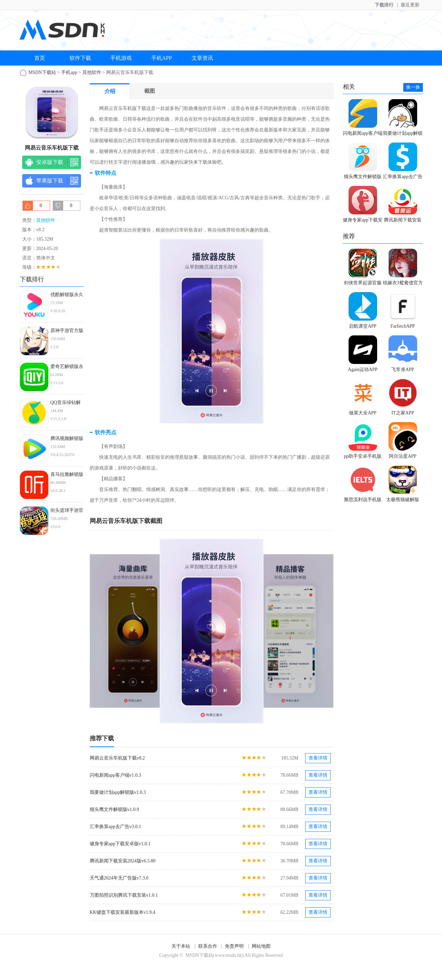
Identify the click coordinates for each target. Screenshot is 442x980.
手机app (69, 72)
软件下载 (80, 58)
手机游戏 (121, 58)
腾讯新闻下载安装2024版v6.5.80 (123, 861)
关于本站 (181, 946)
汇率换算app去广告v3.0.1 (115, 827)
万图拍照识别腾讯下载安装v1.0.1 (124, 895)
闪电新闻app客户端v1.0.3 (115, 775)
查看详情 (318, 758)
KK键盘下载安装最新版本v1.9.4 (123, 912)
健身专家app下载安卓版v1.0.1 (120, 844)
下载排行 (384, 5)
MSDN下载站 (42, 72)
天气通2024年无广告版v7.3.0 (119, 878)
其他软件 (92, 72)
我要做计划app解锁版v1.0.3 (118, 792)
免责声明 (234, 946)
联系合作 (208, 946)
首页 (40, 58)
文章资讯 (202, 58)
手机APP (162, 58)
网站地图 (261, 946)
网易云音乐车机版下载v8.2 (117, 758)
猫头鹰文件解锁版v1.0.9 (114, 809)
